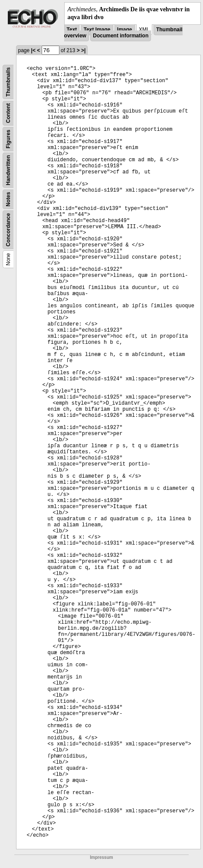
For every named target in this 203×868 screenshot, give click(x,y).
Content (8, 113)
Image (125, 30)
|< (33, 50)
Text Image (97, 30)
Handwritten (8, 170)
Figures (8, 139)
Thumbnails (8, 82)
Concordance (8, 230)
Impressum (101, 857)
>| (83, 50)
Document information (121, 36)
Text (72, 30)
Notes (8, 199)
